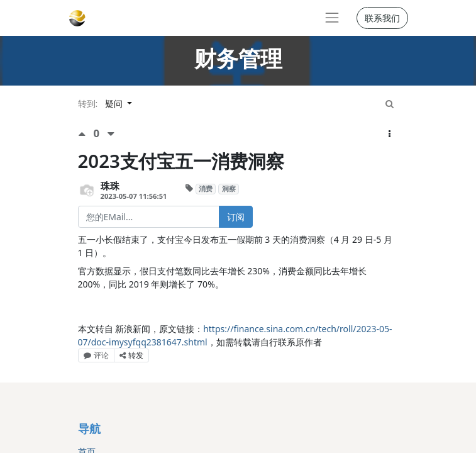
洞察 (229, 189)
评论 (96, 355)
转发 (131, 355)
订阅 (236, 217)
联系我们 (382, 18)
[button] (390, 134)
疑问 (115, 103)
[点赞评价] (86, 134)
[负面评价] (111, 134)
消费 (206, 189)
